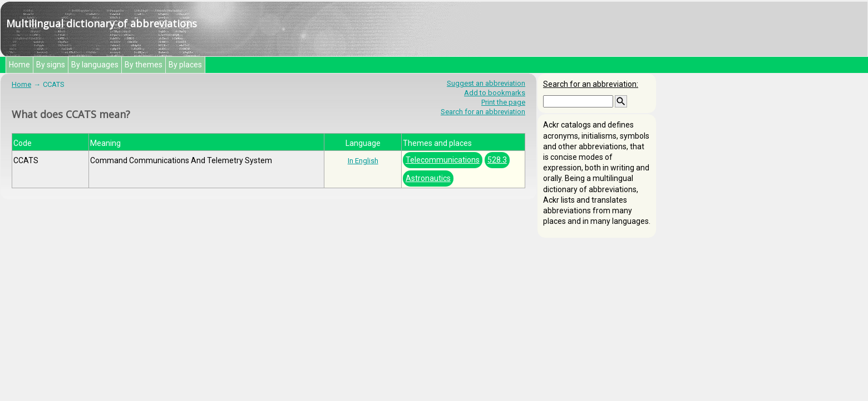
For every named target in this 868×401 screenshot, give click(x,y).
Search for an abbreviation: (591, 84)
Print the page (503, 102)
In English (363, 161)
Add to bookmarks (495, 93)
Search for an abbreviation (483, 112)
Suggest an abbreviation (486, 83)
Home (19, 65)
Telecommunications (443, 160)
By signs (51, 65)
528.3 (497, 160)
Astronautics (428, 178)
